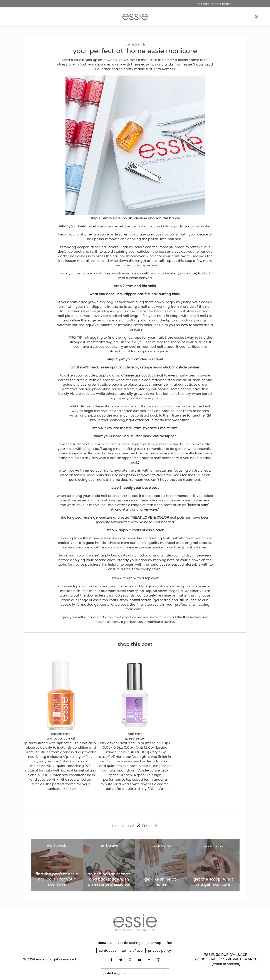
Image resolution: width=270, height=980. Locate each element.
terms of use (132, 951)
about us (105, 943)
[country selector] (135, 973)
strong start (120, 509)
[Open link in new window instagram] (158, 959)
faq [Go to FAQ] (169, 943)
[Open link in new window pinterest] (130, 959)
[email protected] (226, 964)
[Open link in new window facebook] (112, 959)
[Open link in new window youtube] (140, 959)
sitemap (155, 943)
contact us (108, 951)
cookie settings (130, 943)
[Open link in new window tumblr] (149, 959)
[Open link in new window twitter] (121, 959)
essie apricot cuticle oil (145, 375)
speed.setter (140, 600)
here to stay (198, 505)
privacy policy (159, 951)
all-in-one (149, 509)
